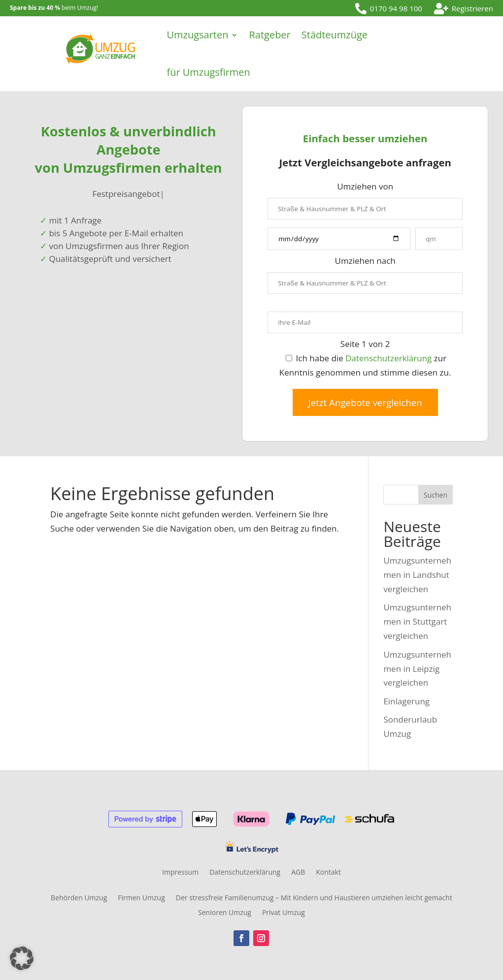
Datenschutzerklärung (388, 358)
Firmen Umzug (141, 898)
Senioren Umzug (225, 913)
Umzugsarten (197, 35)
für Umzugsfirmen (208, 72)
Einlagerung (406, 701)
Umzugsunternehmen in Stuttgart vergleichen (417, 621)
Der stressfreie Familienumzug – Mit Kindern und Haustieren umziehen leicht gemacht (314, 898)
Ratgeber (269, 35)
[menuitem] (389, 9)
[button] (22, 958)
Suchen (436, 495)
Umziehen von (365, 186)
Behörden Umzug (79, 898)
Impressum (180, 873)
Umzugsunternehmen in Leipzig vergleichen (417, 669)
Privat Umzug (284, 913)
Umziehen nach (365, 261)
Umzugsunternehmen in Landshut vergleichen (417, 575)
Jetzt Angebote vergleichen (365, 402)
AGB (298, 873)
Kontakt (328, 873)
